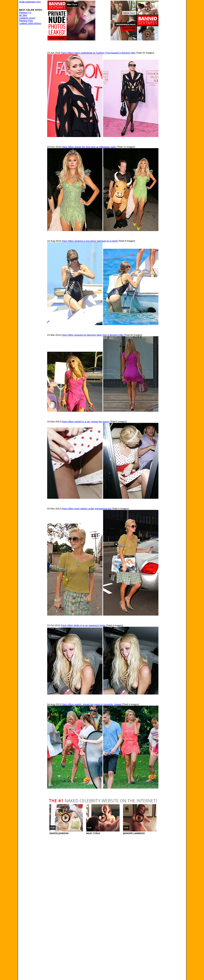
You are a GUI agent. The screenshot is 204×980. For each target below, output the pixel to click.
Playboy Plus (26, 21)
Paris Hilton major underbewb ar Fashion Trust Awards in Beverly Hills (98, 53)
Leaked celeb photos (30, 23)
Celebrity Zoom (27, 18)
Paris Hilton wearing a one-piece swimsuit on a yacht (89, 241)
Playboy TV (25, 12)
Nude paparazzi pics (30, 2)
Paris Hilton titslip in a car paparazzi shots (83, 625)
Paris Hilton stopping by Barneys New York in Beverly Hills (92, 335)
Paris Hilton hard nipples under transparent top (86, 509)
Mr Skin (23, 15)
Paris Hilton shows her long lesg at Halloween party (89, 147)
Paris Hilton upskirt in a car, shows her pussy (85, 421)
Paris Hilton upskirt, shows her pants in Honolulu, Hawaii (91, 704)
